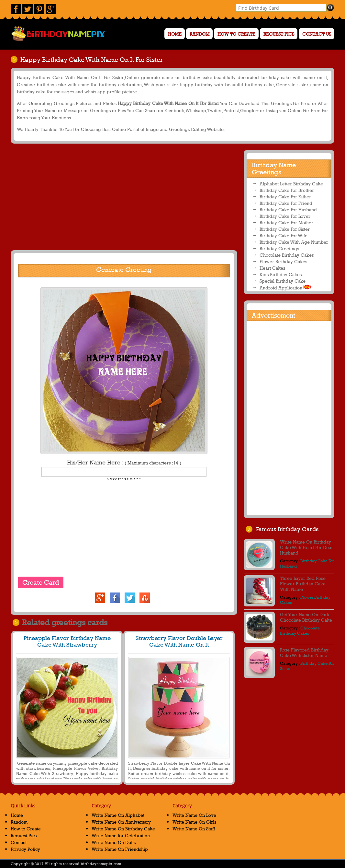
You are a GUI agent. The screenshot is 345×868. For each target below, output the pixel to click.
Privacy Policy (25, 849)
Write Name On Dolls (114, 842)
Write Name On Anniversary (121, 822)
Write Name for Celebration (121, 835)
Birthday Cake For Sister (285, 229)
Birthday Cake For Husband (288, 210)
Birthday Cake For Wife (284, 235)
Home (175, 34)
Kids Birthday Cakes (281, 274)
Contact (19, 842)
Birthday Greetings (279, 248)
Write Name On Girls (194, 822)
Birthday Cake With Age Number (294, 242)
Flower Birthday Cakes (283, 261)
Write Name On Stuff (194, 829)
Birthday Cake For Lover (285, 216)
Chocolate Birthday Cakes (287, 255)
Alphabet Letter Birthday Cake (291, 184)
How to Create (236, 34)
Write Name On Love (194, 815)
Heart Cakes (272, 268)
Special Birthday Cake (283, 281)
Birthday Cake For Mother (286, 223)
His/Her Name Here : (124, 463)
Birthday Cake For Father (285, 197)
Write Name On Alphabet (118, 815)
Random (200, 34)
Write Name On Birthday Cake (123, 829)
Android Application (286, 287)
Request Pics (279, 34)
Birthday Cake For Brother (287, 190)
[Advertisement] (123, 197)
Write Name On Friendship (120, 849)
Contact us (317, 34)
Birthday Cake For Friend (286, 203)
